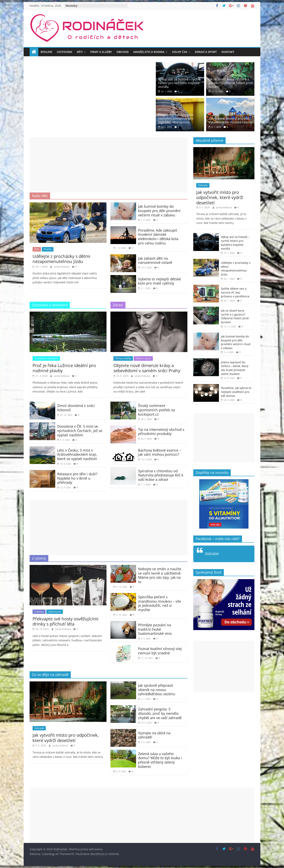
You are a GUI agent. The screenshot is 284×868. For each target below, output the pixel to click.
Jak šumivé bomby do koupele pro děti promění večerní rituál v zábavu (159, 211)
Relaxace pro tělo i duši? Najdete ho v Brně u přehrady (77, 478)
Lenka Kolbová (62, 267)
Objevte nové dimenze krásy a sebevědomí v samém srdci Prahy (147, 368)
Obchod (123, 52)
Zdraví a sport (206, 52)
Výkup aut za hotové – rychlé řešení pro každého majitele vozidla (179, 83)
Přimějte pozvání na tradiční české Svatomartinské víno (155, 629)
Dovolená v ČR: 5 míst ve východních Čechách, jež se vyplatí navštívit (80, 431)
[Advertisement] (108, 165)
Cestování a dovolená (46, 358)
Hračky (48, 249)
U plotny (39, 612)
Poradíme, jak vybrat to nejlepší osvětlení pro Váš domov (236, 392)
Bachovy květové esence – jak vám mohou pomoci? (160, 452)
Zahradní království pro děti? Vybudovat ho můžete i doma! (231, 120)
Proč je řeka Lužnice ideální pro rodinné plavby (64, 368)
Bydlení (46, 52)
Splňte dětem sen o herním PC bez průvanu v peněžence (235, 292)
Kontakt (228, 52)
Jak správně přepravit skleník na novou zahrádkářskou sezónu (157, 690)
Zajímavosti (55, 612)
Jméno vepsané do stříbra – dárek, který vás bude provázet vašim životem (235, 368)
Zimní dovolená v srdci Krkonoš (76, 408)
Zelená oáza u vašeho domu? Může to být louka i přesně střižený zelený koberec (160, 760)
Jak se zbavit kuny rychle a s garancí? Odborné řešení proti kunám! (231, 83)
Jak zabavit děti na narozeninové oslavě (155, 260)
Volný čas (180, 52)
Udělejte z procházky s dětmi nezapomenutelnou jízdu (61, 259)
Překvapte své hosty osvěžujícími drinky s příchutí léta (65, 621)
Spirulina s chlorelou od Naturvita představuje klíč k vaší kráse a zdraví (161, 475)
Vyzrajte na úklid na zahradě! (154, 735)
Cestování (64, 52)
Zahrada (39, 728)
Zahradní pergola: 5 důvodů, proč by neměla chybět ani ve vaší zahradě (160, 713)
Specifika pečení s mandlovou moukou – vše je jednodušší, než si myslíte (160, 603)
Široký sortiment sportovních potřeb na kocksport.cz (156, 410)
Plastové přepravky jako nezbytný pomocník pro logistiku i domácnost (176, 118)
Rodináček (212, 553)
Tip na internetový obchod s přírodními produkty (161, 432)
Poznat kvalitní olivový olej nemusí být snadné (160, 651)
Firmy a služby (101, 52)
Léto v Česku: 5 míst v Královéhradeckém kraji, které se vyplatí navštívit (77, 454)
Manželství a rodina (149, 52)
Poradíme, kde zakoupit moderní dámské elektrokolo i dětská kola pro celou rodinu (158, 237)
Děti (80, 52)
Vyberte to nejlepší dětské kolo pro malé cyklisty (159, 281)
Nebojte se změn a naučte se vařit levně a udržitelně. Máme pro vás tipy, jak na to (160, 575)
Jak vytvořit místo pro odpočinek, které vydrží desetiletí (66, 737)
